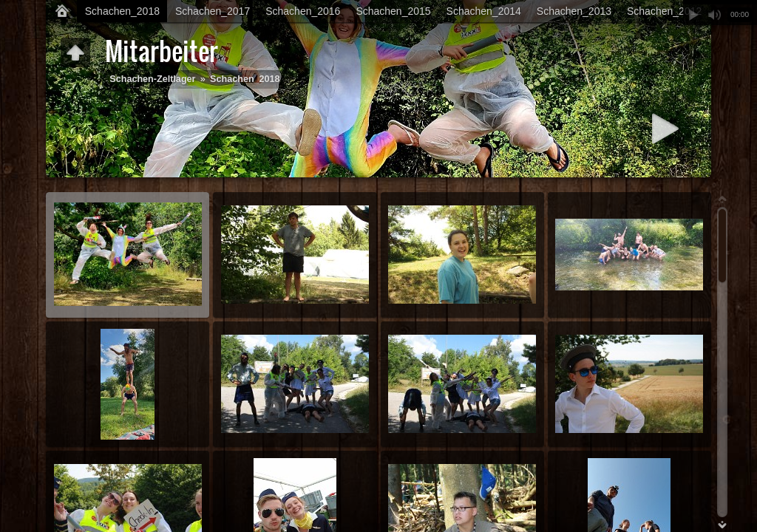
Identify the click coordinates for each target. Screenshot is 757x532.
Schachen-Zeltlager (152, 79)
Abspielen (693, 15)
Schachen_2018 (122, 11)
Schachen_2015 (393, 11)
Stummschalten (714, 15)
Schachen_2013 (574, 11)
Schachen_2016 (303, 11)
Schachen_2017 (213, 11)
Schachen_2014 (484, 11)
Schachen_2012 (664, 11)
